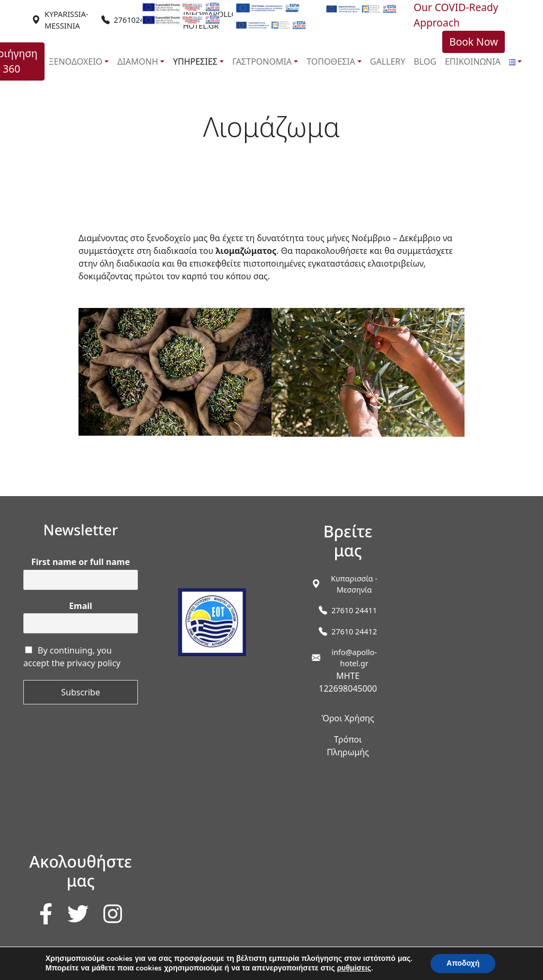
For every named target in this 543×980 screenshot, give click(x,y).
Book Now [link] (474, 42)
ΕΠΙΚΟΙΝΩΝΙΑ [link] (473, 61)
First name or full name (81, 562)
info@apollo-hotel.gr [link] (354, 658)
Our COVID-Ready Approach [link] (456, 15)
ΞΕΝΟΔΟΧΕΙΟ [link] (76, 61)
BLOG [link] (425, 61)
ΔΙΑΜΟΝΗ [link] (138, 61)
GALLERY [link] (388, 61)
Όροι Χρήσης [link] (348, 718)
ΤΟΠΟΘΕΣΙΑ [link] (331, 61)
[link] (67, 20)
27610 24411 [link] (354, 610)
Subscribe (80, 692)
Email (81, 606)
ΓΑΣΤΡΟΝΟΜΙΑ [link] (262, 61)
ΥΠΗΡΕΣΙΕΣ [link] (195, 61)
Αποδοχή (463, 963)
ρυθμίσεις (354, 968)
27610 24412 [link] (354, 632)
